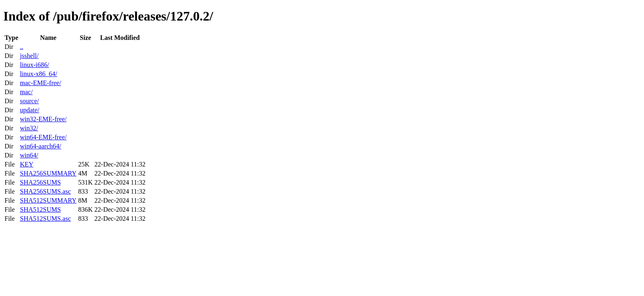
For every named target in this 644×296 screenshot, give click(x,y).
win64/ (29, 155)
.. (21, 47)
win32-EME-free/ (43, 119)
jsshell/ (29, 56)
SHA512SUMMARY (48, 200)
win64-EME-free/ (43, 137)
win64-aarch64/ (40, 146)
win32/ (29, 128)
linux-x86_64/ (38, 74)
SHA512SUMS (40, 209)
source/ (29, 101)
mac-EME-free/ (40, 83)
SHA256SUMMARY (48, 173)
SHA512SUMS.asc (45, 219)
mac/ (26, 92)
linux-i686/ (34, 65)
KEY (26, 164)
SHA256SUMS (40, 182)
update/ (29, 110)
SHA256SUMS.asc (45, 191)
